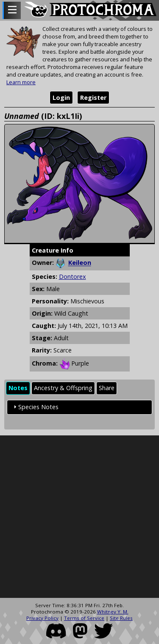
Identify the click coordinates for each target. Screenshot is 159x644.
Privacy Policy (42, 618)
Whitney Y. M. (113, 612)
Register (93, 98)
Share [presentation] (107, 388)
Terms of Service (84, 618)
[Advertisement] (79, 517)
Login (61, 98)
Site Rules (121, 618)
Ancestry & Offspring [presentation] (63, 388)
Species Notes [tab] (35, 407)
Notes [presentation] (18, 388)
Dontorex (73, 277)
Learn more (21, 82)
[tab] (18, 388)
